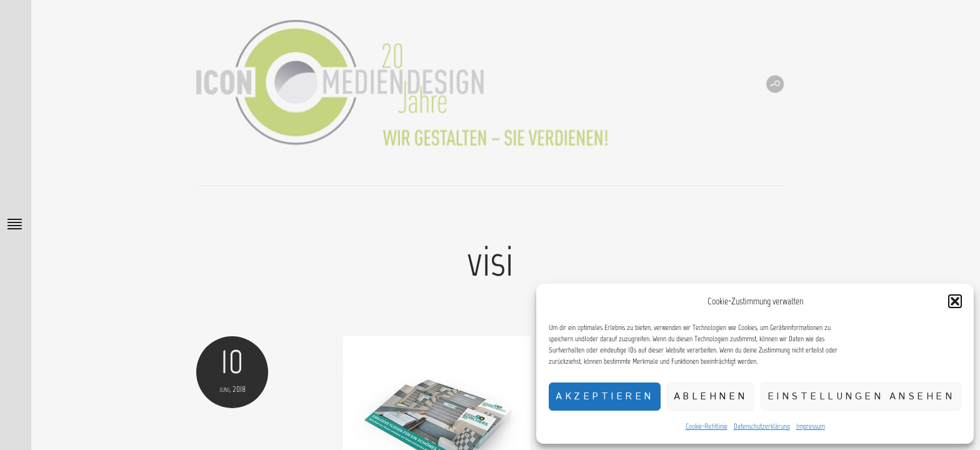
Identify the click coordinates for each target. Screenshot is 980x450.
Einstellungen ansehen (861, 397)
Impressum (811, 426)
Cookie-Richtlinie (707, 426)
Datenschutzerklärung (762, 426)
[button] (955, 301)
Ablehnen (711, 397)
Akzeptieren (605, 397)
